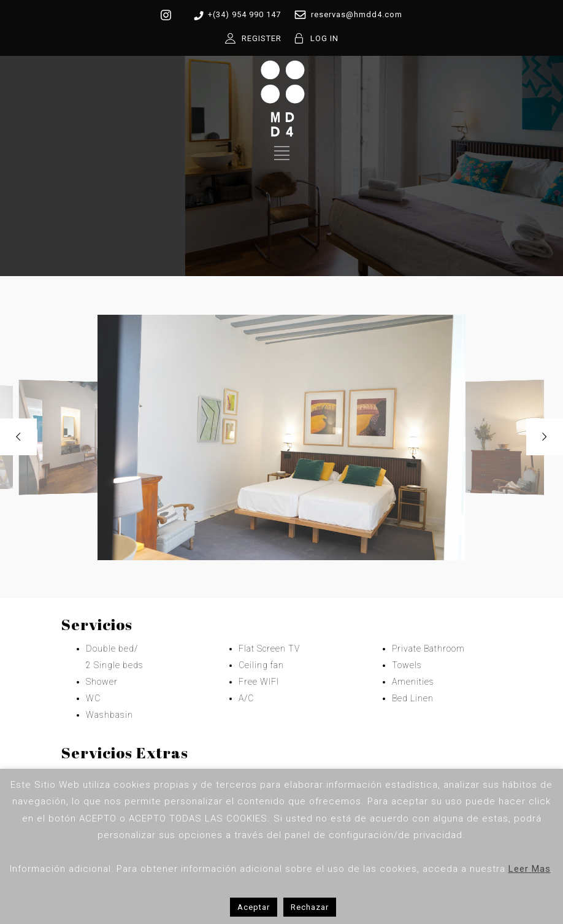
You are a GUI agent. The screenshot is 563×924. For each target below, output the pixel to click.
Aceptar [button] (254, 907)
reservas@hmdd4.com (346, 15)
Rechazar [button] (310, 907)
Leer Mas (530, 869)
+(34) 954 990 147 (235, 15)
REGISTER (262, 38)
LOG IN (324, 38)
